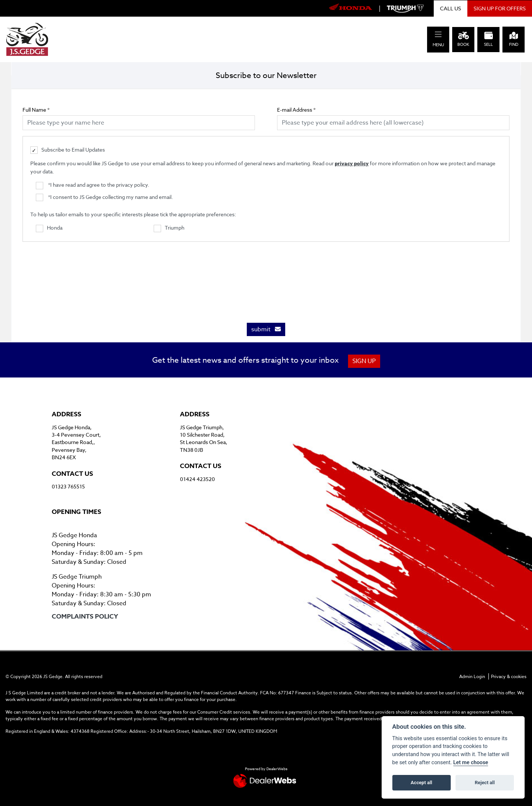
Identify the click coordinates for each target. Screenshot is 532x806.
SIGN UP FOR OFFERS (500, 8)
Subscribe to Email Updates (68, 150)
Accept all (422, 783)
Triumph (169, 228)
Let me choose (471, 763)
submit (266, 329)
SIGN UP (364, 361)
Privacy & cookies (509, 676)
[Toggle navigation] (438, 35)
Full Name (36, 110)
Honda (49, 228)
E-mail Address (296, 110)
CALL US (451, 8)
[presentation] (266, 278)
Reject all (485, 783)
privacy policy (352, 164)
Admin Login (472, 676)
